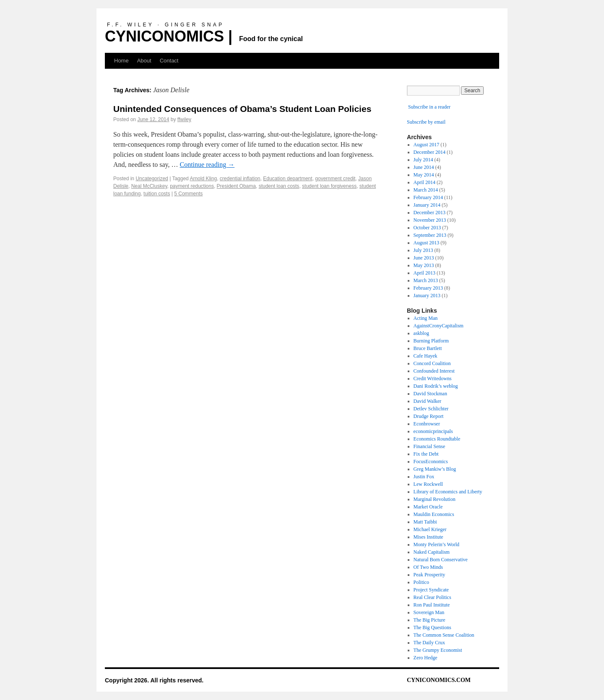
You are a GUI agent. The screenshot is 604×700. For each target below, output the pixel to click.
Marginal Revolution (435, 499)
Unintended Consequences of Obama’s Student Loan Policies (242, 109)
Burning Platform (431, 341)
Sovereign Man (429, 612)
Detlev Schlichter (431, 409)
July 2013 (423, 250)
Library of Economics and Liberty (448, 492)
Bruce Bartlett (428, 348)
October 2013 (427, 228)
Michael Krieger (430, 529)
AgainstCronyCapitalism (439, 326)
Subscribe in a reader (429, 107)
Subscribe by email (426, 122)
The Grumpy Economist (438, 650)
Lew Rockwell (428, 484)
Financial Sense (430, 446)
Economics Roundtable (437, 439)
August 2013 (427, 243)
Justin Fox (424, 477)
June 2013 (424, 258)
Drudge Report (429, 416)
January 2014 (427, 205)
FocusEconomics (431, 461)
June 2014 (424, 167)
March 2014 (426, 190)
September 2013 (430, 235)
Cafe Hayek (426, 356)
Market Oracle (428, 507)
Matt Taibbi (425, 522)
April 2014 (424, 182)
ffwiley (184, 119)
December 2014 (430, 152)
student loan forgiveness (329, 186)
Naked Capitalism (432, 552)
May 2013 (424, 265)
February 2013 (428, 288)
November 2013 (430, 220)
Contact (169, 61)
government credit (335, 179)
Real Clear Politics (432, 597)
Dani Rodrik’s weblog (436, 386)
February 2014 (428, 197)
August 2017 (427, 145)
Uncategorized (152, 179)
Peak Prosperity (430, 575)
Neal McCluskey (149, 186)
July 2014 (423, 160)
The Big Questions (432, 627)
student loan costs (279, 186)
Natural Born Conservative (441, 560)
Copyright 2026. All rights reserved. (154, 680)
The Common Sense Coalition (444, 635)
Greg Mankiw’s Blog (435, 469)
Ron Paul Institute (432, 605)
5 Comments (188, 194)
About (144, 61)
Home (121, 61)
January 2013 (427, 296)
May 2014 (424, 175)
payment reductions (192, 186)
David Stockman (430, 394)
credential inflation (240, 179)
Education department (288, 179)
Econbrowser (427, 424)
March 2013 (426, 280)
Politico (421, 582)
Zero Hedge (426, 658)
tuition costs (157, 194)
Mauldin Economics (434, 514)
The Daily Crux (429, 643)
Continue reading (207, 165)
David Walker (427, 401)
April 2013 (424, 273)
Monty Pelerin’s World (436, 544)
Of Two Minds (428, 567)
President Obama (236, 186)
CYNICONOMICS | (169, 36)
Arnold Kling (203, 179)
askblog (421, 333)
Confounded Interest (434, 371)
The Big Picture (430, 620)
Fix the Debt (426, 454)
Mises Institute (428, 537)
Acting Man (426, 318)
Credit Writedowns (433, 379)
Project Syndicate (431, 590)
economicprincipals (433, 431)
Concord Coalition (432, 363)
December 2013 (430, 213)
